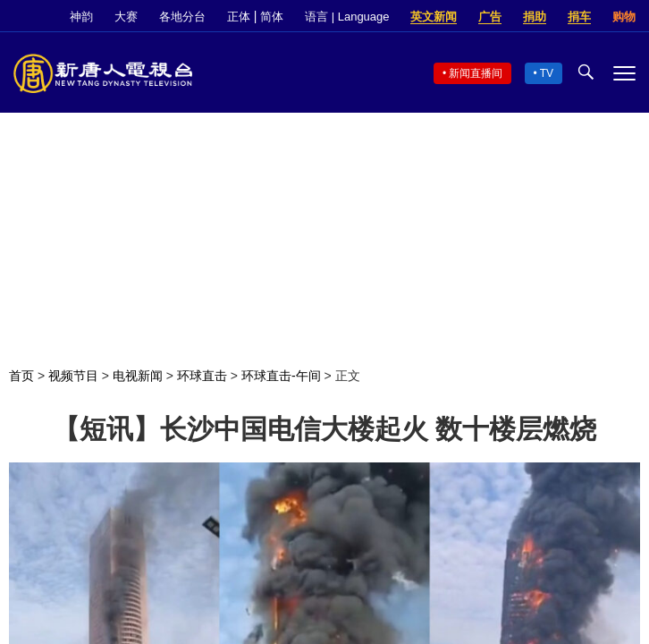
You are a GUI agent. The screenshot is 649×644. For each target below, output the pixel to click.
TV (547, 73)
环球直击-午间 (281, 376)
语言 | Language (347, 17)
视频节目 (73, 376)
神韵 (81, 17)
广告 (490, 17)
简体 (272, 17)
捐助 (535, 17)
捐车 (579, 17)
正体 (239, 17)
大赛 (126, 17)
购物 (624, 17)
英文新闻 (434, 17)
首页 (21, 376)
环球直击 (202, 376)
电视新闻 (138, 376)
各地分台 (182, 17)
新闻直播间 (476, 73)
